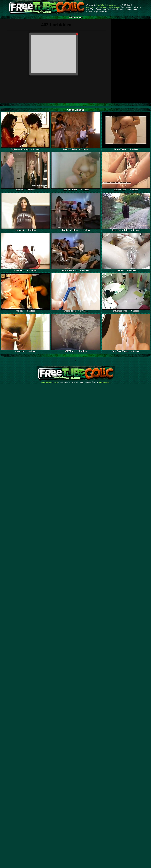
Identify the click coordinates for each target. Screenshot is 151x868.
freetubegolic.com (49, 382)
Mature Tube (91, 7)
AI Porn (117, 7)
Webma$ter (104, 382)
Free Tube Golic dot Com (106, 5)
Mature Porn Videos (105, 7)
